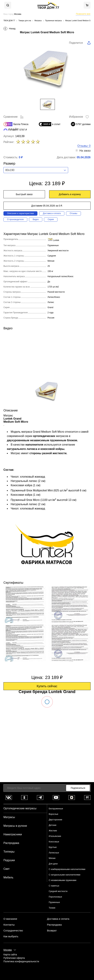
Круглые (53, 847)
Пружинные (54, 902)
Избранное (79, 117)
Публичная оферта (14, 958)
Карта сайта (10, 955)
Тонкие (52, 908)
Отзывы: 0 (84, 146)
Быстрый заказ (24, 194)
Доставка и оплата (52, 213)
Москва (8, 950)
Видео (36, 219)
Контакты (9, 925)
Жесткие (53, 831)
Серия (51, 219)
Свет (7, 869)
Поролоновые (55, 897)
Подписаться (78, 788)
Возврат (52, 931)
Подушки (9, 860)
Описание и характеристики (20, 213)
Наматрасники (13, 834)
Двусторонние (56, 820)
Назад (12, 29)
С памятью (54, 886)
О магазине (10, 919)
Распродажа (11, 843)
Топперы (9, 852)
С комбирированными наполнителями (67, 869)
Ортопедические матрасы (20, 808)
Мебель (8, 877)
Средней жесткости (58, 891)
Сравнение (13, 117)
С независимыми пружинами (63, 880)
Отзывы (73, 213)
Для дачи (53, 864)
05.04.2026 (84, 157)
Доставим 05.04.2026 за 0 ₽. (47, 206)
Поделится (76, 43)
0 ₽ (21, 157)
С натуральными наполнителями (65, 875)
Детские (53, 825)
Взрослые (54, 814)
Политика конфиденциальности (21, 961)
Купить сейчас (47, 686)
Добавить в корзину (70, 194)
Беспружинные (56, 809)
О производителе (15, 219)
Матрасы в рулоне (15, 826)
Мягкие (52, 858)
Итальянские (55, 836)
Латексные (54, 853)
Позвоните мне (83, 14)
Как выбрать (11, 936)
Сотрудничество (13, 931)
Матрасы (9, 817)
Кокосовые (54, 842)
